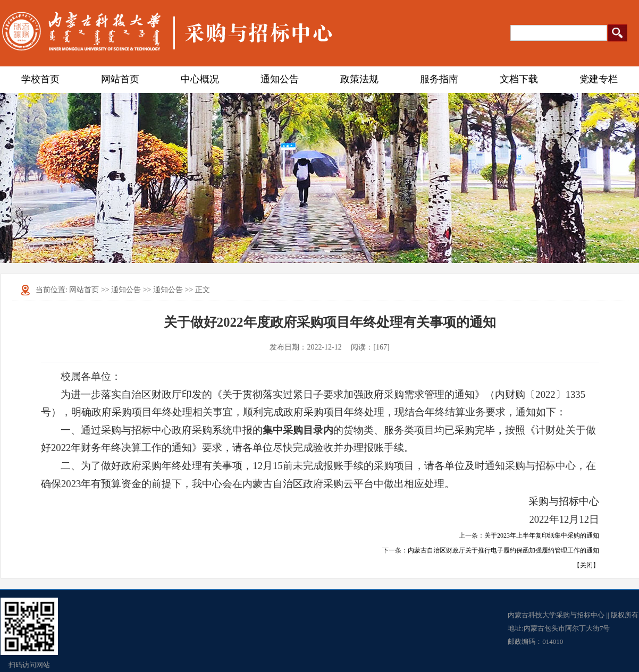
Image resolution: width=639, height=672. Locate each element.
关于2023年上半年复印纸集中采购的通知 (542, 535)
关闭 (586, 565)
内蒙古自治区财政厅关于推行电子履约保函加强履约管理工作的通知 (503, 550)
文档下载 (519, 79)
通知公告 (280, 79)
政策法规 (359, 79)
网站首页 (120, 79)
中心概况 (200, 79)
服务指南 (439, 79)
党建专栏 (599, 79)
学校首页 (40, 79)
